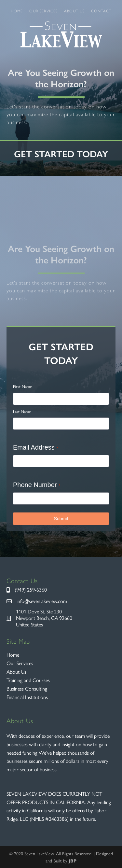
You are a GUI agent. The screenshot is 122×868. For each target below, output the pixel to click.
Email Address (36, 448)
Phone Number (37, 485)
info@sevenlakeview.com (42, 601)
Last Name (22, 412)
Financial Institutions (27, 697)
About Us (74, 11)
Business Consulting (27, 689)
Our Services (43, 11)
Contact (101, 11)
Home (17, 11)
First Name (22, 387)
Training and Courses (28, 680)
